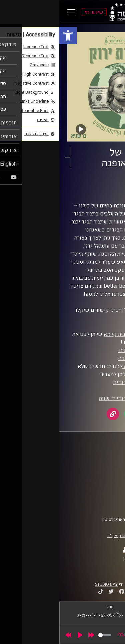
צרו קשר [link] (106, 503)
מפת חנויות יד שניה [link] (80, 358)
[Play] (21, 635)
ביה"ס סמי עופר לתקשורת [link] (91, 458)
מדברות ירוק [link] (89, 184)
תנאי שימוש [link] (103, 491)
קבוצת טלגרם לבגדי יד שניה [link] (70, 398)
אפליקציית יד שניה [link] (80, 350)
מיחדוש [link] (92, 390)
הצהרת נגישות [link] (101, 497)
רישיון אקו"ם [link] (58, 536)
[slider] (45, 635)
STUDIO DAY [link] (47, 584)
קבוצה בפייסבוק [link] (82, 366)
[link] (9, 35)
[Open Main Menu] (12, 12)
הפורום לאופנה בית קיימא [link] (73, 334)
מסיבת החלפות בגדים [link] (77, 382)
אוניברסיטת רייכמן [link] (97, 464)
